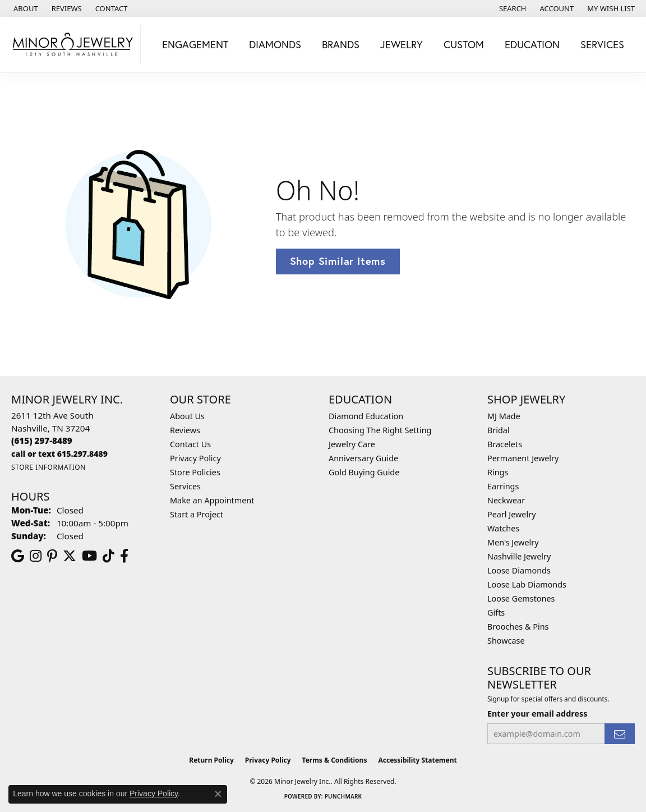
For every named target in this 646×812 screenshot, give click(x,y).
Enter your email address (537, 714)
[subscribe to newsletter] (620, 734)
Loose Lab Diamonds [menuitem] (527, 584)
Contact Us (190, 444)
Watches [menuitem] (503, 528)
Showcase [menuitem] (506, 641)
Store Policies (195, 472)
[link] (25, 8)
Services (602, 44)
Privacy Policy (195, 458)
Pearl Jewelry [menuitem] (511, 514)
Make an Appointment (212, 500)
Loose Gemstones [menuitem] (521, 598)
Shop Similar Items (338, 261)
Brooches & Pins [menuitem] (518, 627)
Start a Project (197, 514)
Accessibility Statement (417, 760)
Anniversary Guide (363, 458)
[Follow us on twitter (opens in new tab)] (70, 556)
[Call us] (59, 454)
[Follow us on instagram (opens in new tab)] (36, 556)
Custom (464, 44)
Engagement (195, 44)
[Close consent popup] (218, 794)
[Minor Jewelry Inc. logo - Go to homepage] (73, 45)
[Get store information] (49, 467)
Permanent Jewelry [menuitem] (523, 458)
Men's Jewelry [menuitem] (513, 542)
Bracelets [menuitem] (505, 444)
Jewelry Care (352, 444)
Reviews (185, 430)
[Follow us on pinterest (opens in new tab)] (52, 556)
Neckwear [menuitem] (506, 500)
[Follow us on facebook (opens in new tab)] (124, 556)
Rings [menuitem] (498, 472)
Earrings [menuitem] (503, 486)
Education (532, 44)
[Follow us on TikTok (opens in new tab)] (109, 556)
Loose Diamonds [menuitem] (519, 570)
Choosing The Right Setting (380, 430)
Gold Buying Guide (364, 472)
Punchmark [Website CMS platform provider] (343, 796)
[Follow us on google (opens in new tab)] (18, 556)
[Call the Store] (42, 441)
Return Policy (211, 760)
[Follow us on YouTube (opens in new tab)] (89, 556)
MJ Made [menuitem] (504, 416)
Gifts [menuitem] (496, 613)
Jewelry (402, 44)
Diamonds (275, 44)
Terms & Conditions (335, 760)
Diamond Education (366, 416)
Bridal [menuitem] (499, 430)
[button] (512, 8)
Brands (341, 44)
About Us (187, 416)
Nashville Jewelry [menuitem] (519, 556)
